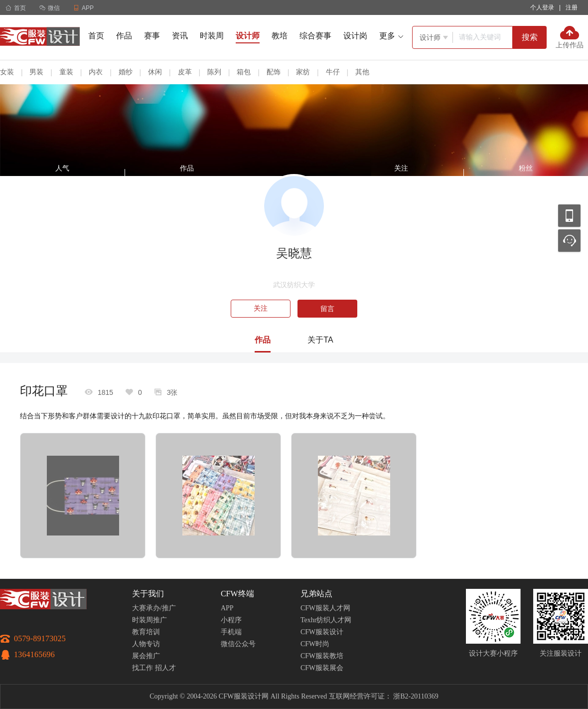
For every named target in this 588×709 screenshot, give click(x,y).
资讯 (180, 36)
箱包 (244, 72)
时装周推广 (149, 620)
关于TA (320, 340)
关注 (261, 308)
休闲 (155, 72)
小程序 (231, 620)
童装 (66, 72)
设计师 (248, 36)
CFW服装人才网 (325, 608)
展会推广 (146, 656)
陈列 (214, 72)
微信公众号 (238, 644)
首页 (16, 8)
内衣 (96, 72)
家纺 (303, 72)
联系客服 (569, 241)
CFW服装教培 (322, 656)
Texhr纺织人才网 (326, 620)
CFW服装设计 (322, 632)
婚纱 (126, 72)
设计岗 (355, 36)
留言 (327, 309)
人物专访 (146, 644)
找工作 (143, 668)
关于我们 (148, 594)
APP (227, 608)
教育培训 (146, 632)
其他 (362, 72)
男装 (36, 72)
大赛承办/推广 (154, 608)
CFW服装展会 (322, 668)
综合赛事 (315, 36)
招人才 (165, 668)
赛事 (152, 36)
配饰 (274, 72)
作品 (124, 36)
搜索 (530, 37)
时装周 (212, 36)
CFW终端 (237, 594)
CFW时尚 (315, 644)
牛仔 (333, 72)
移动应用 (569, 216)
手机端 (231, 632)
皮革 (185, 72)
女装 (7, 72)
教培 (280, 36)
